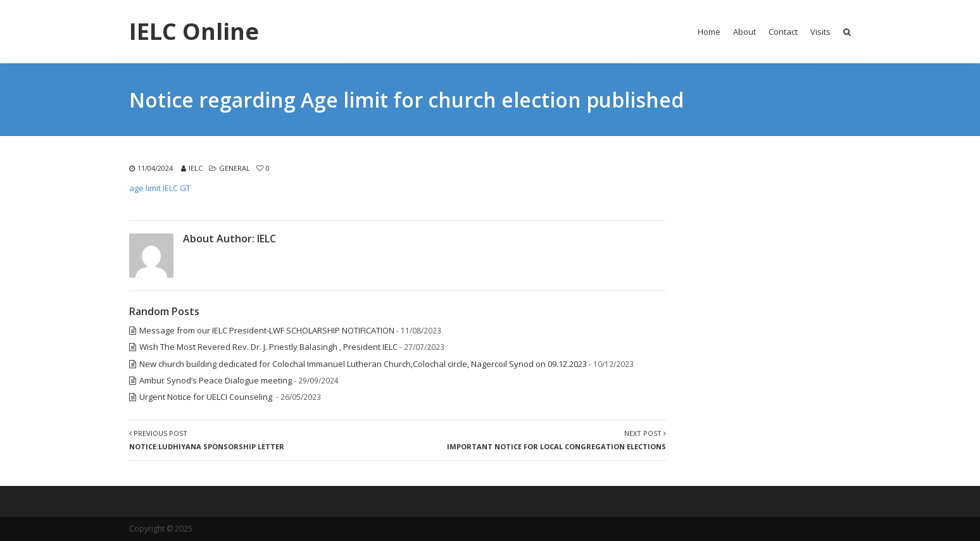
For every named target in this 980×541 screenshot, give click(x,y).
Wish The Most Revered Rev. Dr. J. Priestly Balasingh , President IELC (268, 347)
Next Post (556, 440)
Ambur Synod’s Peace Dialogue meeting (216, 380)
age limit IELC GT (160, 188)
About (744, 32)
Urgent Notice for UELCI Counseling (207, 397)
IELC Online (194, 31)
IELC (196, 168)
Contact (783, 32)
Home (709, 32)
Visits (820, 32)
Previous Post (207, 440)
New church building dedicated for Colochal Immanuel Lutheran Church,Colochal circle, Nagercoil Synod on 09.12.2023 (363, 364)
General (235, 168)
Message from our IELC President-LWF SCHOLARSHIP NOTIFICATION (267, 330)
